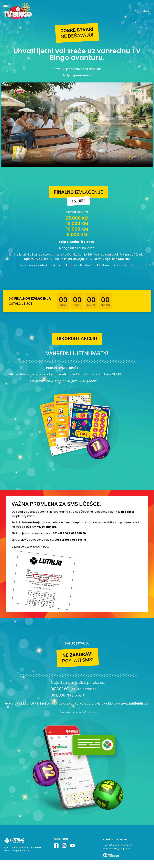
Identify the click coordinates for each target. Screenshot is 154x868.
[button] (77, 34)
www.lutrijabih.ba (134, 716)
